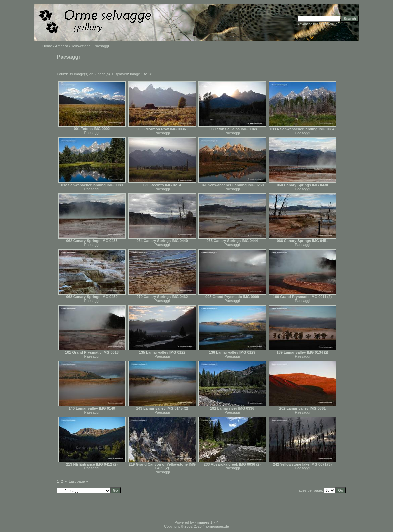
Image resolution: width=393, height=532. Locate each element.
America (62, 46)
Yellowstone (81, 46)
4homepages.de (216, 526)
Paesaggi (92, 133)
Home (47, 46)
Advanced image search (315, 24)
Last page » (78, 481)
